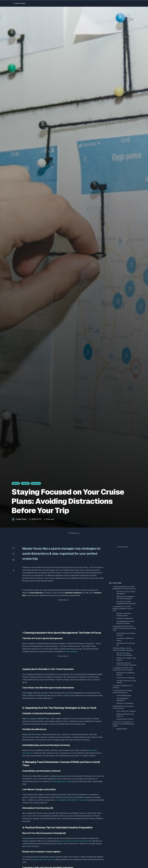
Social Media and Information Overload (126, 671)
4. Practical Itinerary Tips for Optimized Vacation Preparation (123, 686)
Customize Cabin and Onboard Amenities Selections (126, 701)
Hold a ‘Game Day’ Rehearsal (126, 748)
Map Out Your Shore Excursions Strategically (124, 691)
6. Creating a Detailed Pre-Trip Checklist (123, 724)
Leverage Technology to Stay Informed (126, 719)
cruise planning (71, 656)
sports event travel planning (44, 864)
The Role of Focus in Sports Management (126, 630)
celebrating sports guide (62, 786)
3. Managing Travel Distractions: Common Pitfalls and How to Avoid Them (124, 665)
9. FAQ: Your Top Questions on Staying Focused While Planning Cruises (123, 761)
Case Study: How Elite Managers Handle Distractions (126, 640)
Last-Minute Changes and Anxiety (125, 676)
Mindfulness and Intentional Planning (125, 711)
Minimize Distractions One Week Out (125, 752)
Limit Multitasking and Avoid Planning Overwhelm (125, 659)
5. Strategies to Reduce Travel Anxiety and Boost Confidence (123, 706)
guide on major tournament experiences (74, 845)
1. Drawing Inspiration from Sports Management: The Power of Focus (124, 625)
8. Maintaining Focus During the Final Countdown (123, 744)
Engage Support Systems (125, 756)
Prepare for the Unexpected (125, 715)
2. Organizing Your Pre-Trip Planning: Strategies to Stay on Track (123, 646)
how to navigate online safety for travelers (70, 804)
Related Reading (122, 766)
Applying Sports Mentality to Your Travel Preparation (126, 635)
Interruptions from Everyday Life (126, 681)
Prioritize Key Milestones (125, 655)
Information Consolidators (125, 740)
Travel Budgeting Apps (124, 732)
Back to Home (19, 3)
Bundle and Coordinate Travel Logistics (126, 696)
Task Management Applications (123, 736)
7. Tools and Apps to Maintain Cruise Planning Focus (122, 729)
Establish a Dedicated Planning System (124, 651)
